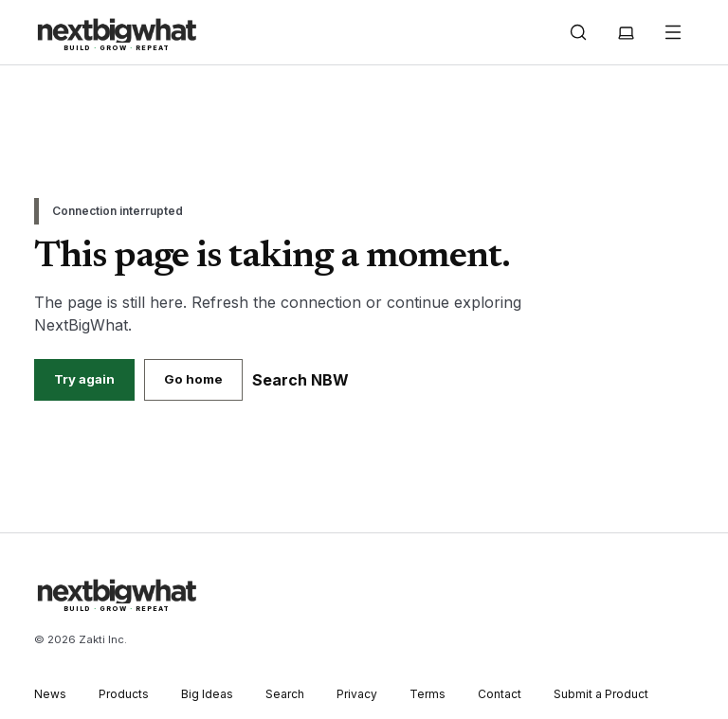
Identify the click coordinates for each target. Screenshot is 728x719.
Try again (84, 379)
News (50, 694)
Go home (193, 379)
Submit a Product (601, 694)
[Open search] (578, 32)
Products (124, 694)
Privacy (357, 694)
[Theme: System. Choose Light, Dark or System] (626, 32)
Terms (428, 694)
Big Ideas (207, 694)
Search (285, 694)
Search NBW (300, 380)
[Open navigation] (673, 32)
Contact (500, 694)
